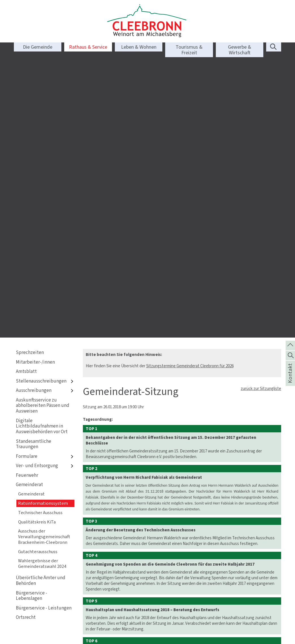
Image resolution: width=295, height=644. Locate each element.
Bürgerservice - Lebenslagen (32, 306)
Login (226, 626)
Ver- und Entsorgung (45, 176)
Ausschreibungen (45, 101)
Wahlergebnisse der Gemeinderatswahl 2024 (42, 274)
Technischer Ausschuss (40, 223)
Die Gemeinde (38, 47)
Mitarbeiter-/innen (35, 73)
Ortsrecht (26, 328)
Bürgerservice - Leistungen (44, 318)
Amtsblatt (26, 82)
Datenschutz (232, 615)
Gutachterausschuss (38, 262)
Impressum (230, 609)
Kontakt (228, 604)
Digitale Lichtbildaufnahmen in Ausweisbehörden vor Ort (42, 137)
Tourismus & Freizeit (189, 50)
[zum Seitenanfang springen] (290, 345)
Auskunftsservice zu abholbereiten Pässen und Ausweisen (43, 116)
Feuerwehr (27, 186)
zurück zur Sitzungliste (261, 99)
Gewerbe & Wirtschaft (240, 50)
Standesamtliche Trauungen (34, 155)
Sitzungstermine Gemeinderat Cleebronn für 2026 (190, 76)
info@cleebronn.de (112, 615)
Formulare (45, 167)
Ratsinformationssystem (43, 214)
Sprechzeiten (30, 63)
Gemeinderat (29, 195)
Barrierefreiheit (234, 621)
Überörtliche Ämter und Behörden (41, 291)
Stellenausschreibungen (45, 92)
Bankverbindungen (168, 626)
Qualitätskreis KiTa (37, 232)
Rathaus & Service (88, 47)
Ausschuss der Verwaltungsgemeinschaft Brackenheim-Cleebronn (44, 247)
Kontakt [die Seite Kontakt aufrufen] (290, 381)
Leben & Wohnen (139, 47)
